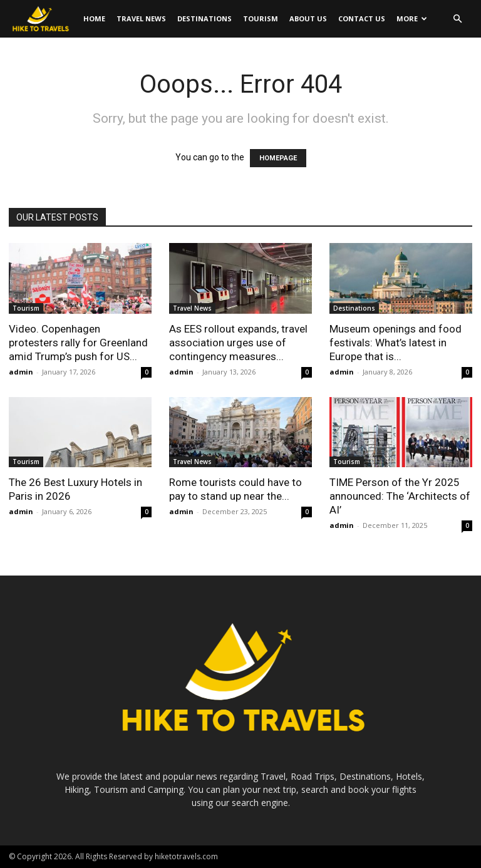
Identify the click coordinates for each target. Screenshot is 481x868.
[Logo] (43, 19)
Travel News (141, 18)
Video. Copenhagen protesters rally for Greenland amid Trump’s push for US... (78, 343)
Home (94, 18)
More (412, 18)
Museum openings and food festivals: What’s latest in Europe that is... (396, 343)
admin (21, 372)
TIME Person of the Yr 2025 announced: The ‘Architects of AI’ (400, 496)
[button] (457, 19)
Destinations (204, 18)
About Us (308, 18)
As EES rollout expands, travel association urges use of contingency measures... (238, 343)
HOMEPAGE (278, 158)
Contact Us (362, 18)
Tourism (261, 18)
